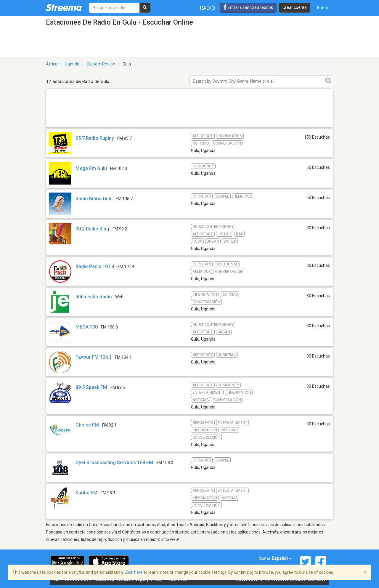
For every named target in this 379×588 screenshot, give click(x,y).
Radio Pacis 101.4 (95, 266)
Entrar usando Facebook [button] (248, 7)
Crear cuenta (295, 7)
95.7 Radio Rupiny (95, 138)
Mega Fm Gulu (91, 168)
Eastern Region (101, 64)
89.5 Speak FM (91, 387)
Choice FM (87, 425)
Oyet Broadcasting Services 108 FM (114, 463)
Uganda (72, 64)
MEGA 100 (87, 327)
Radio (208, 8)
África (52, 64)
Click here (134, 572)
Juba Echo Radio (94, 297)
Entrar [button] (323, 8)
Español (282, 558)
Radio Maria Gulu (94, 199)
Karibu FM (86, 493)
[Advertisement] (189, 127)
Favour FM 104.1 (94, 357)
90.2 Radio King (92, 229)
